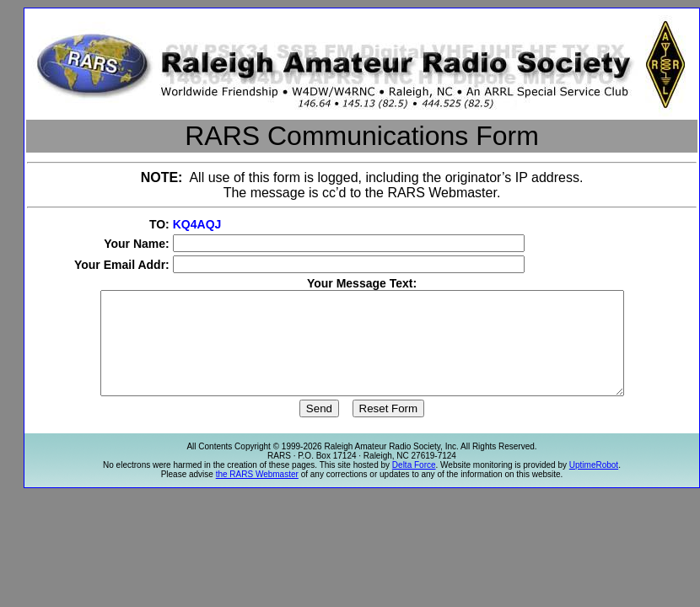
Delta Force (414, 485)
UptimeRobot (594, 485)
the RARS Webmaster (257, 494)
